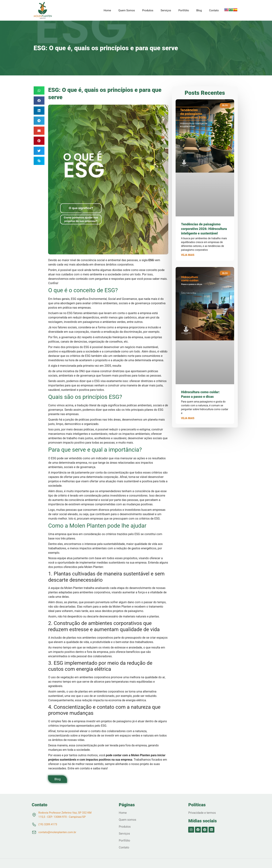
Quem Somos (127, 10)
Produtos (148, 10)
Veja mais (188, 255)
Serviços (166, 10)
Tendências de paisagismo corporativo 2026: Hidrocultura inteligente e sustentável (204, 229)
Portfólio (184, 10)
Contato (214, 10)
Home (107, 10)
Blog (199, 10)
